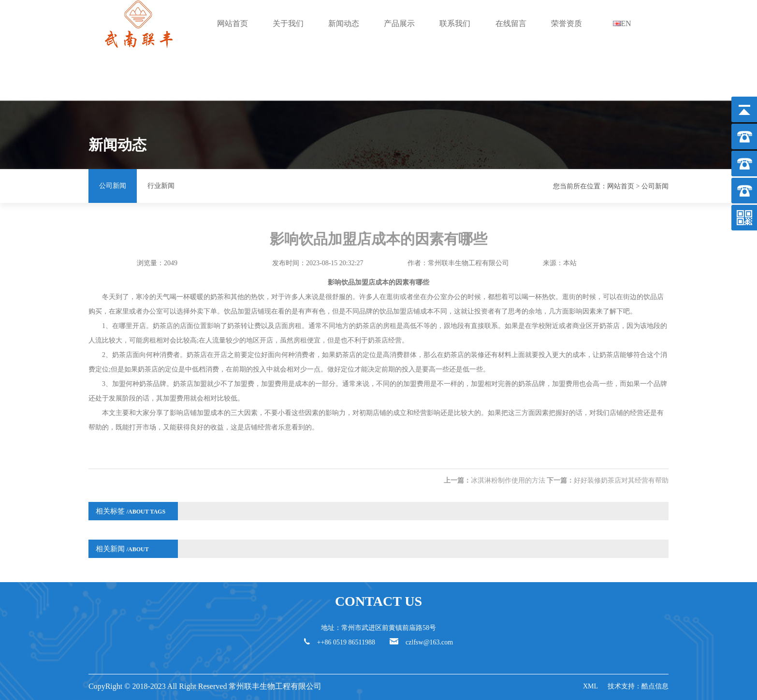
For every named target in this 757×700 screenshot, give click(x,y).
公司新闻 (113, 186)
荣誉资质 (567, 23)
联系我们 (455, 23)
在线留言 (511, 23)
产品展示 (399, 23)
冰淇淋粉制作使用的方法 (508, 480)
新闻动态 (344, 23)
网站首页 (233, 23)
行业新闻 (161, 186)
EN (622, 23)
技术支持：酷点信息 (638, 686)
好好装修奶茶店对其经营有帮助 (621, 480)
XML (590, 686)
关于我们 (288, 23)
